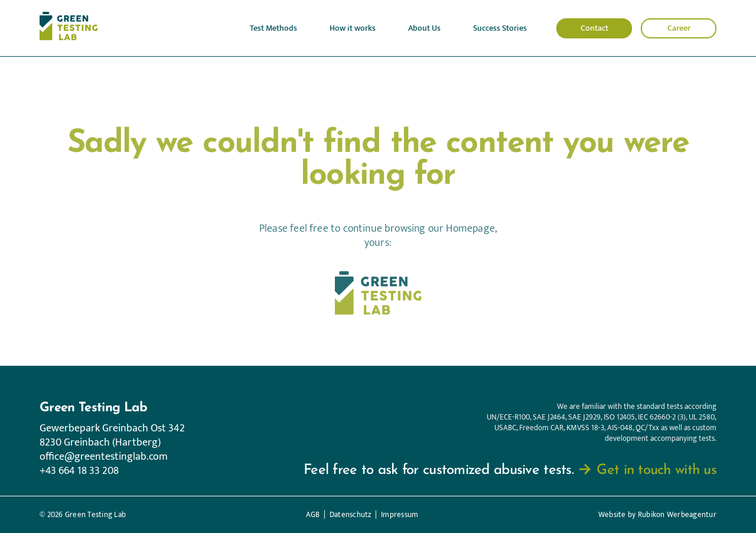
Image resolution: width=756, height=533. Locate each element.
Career (679, 28)
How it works (353, 28)
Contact (594, 28)
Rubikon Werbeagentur (677, 515)
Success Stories (500, 28)
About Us (424, 28)
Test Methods (273, 28)
